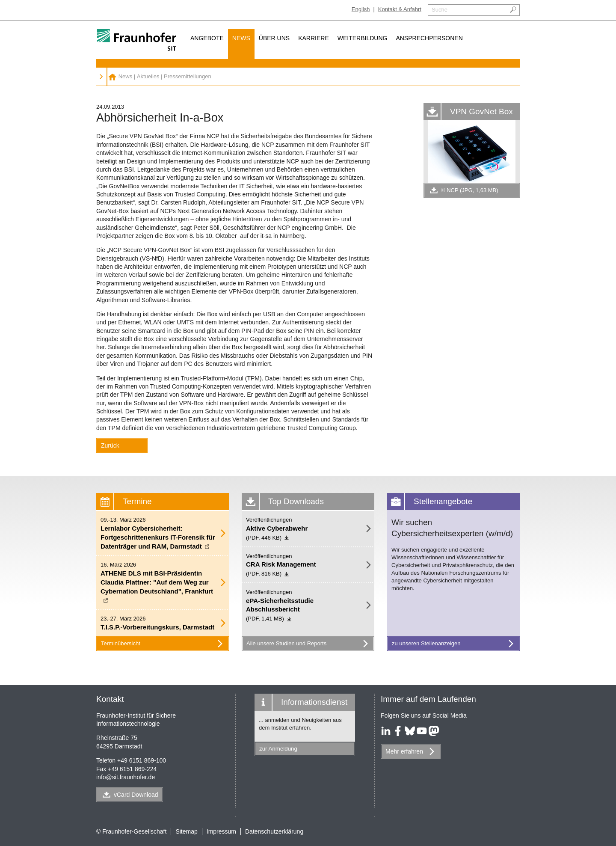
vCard (136, 795)
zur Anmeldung (278, 749)
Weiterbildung (363, 38)
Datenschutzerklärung (274, 831)
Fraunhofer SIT (112, 77)
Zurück (110, 445)
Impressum (221, 831)
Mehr (404, 751)
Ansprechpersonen (429, 38)
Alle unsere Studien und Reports (309, 644)
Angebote (207, 38)
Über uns (274, 38)
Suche (440, 10)
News (241, 38)
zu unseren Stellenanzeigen (454, 644)
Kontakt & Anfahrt (400, 9)
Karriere (314, 38)
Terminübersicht (163, 644)
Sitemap (186, 831)
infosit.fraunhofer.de (126, 777)
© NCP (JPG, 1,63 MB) (463, 190)
